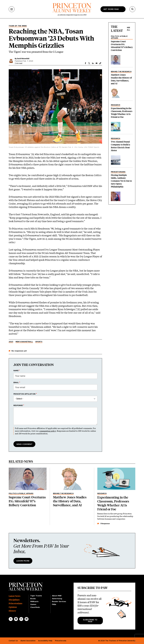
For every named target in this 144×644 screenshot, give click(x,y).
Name (16, 371)
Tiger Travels (36, 596)
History (12, 611)
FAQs (54, 604)
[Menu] (12, 9)
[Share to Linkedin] (93, 63)
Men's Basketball (24, 342)
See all (129, 29)
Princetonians (118, 172)
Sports (39, 342)
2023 (11, 342)
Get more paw (111, 9)
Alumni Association (28, 641)
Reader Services (59, 602)
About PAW (57, 596)
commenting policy (48, 431)
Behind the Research (121, 72)
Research (116, 105)
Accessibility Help (45, 641)
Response (18, 405)
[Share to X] (89, 63)
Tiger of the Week (18, 26)
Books (33, 599)
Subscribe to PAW (90, 621)
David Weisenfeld (23, 59)
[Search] (132, 9)
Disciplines (14, 600)
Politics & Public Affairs (119, 37)
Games (33, 604)
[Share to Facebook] (85, 63)
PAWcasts (34, 602)
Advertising (57, 599)
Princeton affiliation (24, 394)
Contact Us (13, 641)
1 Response (104, 524)
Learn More (23, 561)
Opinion (13, 607)
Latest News (15, 596)
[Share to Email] (97, 63)
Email (16, 383)
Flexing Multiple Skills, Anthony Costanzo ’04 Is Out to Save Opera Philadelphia (121, 181)
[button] (100, 63)
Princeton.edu (61, 641)
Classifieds (35, 607)
